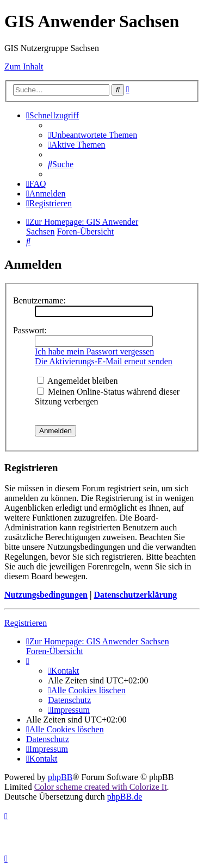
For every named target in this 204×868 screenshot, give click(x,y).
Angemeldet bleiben (77, 381)
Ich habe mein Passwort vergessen (94, 351)
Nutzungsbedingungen (46, 595)
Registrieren (26, 623)
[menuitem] (92, 135)
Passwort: (30, 330)
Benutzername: (39, 300)
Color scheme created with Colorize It (101, 787)
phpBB (60, 777)
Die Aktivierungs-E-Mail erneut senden (104, 361)
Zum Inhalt (24, 66)
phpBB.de (125, 797)
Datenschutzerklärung (135, 595)
